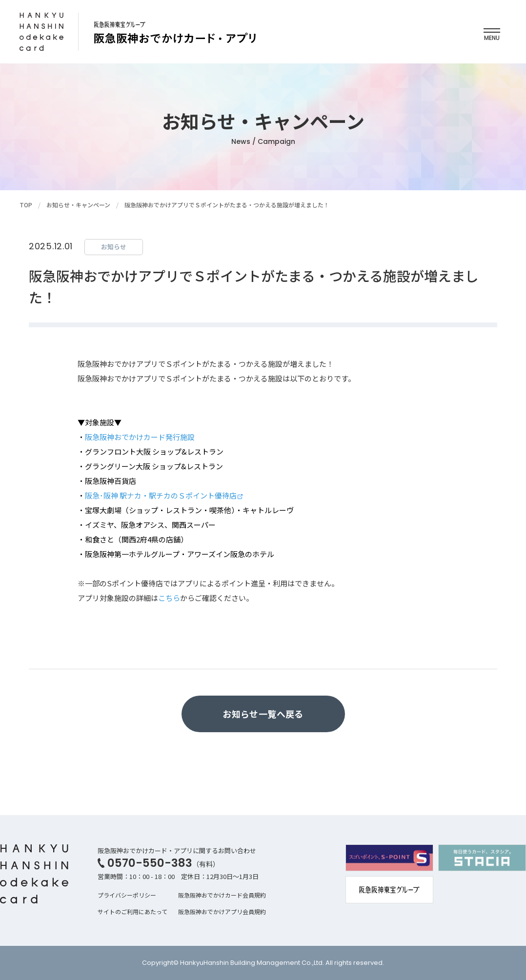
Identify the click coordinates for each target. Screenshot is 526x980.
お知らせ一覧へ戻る (263, 714)
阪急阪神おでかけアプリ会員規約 (222, 911)
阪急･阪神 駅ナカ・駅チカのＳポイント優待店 (161, 495)
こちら (169, 598)
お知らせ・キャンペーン (78, 205)
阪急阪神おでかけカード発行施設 (140, 437)
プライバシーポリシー (127, 895)
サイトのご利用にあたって (132, 911)
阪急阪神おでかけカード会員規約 (222, 895)
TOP (26, 205)
